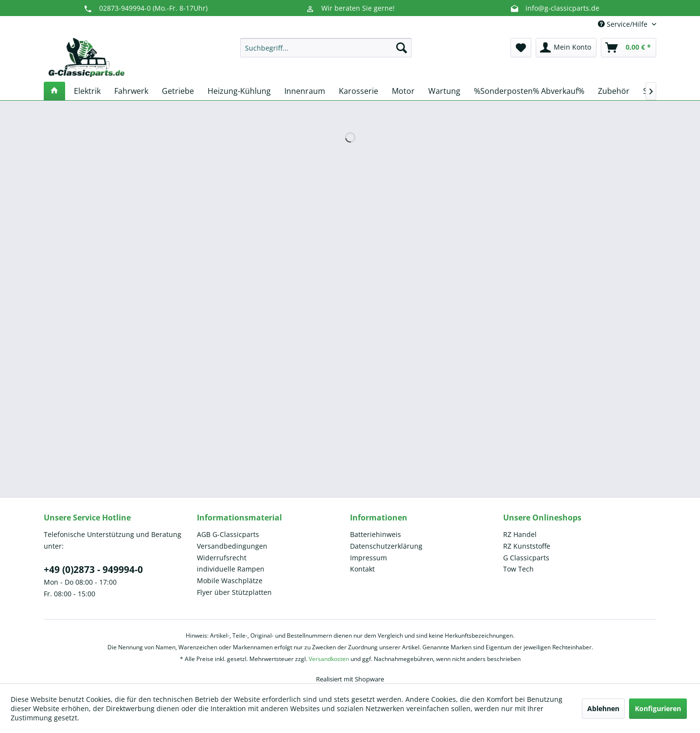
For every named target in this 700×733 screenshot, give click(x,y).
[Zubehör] (614, 91)
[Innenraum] (305, 91)
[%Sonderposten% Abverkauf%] (529, 91)
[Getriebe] (178, 91)
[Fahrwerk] (131, 91)
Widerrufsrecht (222, 558)
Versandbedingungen (232, 546)
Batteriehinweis (376, 534)
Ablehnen (603, 708)
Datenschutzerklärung (386, 546)
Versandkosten (329, 659)
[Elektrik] (87, 91)
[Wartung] (444, 91)
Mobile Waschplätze (230, 581)
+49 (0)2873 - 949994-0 (93, 570)
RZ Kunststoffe (527, 546)
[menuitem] (326, 48)
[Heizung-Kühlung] (239, 91)
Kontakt (362, 569)
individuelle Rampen (231, 569)
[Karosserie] (359, 91)
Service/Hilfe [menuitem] (624, 24)
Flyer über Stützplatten (234, 592)
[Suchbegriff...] (326, 48)
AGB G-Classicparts (228, 534)
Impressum (368, 558)
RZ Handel (520, 534)
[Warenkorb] (629, 48)
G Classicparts (526, 558)
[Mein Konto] (566, 48)
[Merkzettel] (521, 48)
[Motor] (403, 91)
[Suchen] (402, 48)
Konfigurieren (658, 708)
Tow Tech (518, 569)
